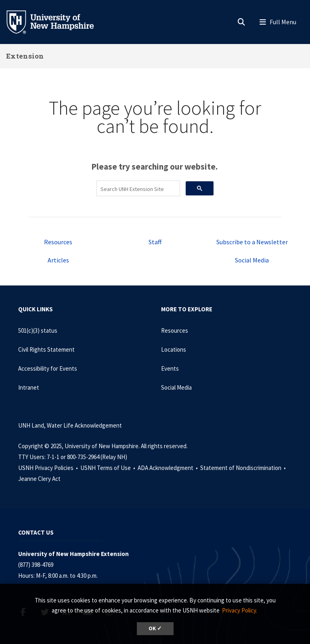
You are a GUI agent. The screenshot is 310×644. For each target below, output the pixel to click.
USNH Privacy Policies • (49, 468)
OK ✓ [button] (155, 628)
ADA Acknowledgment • (168, 468)
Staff (155, 242)
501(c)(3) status (38, 330)
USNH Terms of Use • (108, 468)
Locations (174, 349)
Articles (58, 260)
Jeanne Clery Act (39, 479)
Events (170, 368)
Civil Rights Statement (46, 349)
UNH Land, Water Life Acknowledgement (70, 425)
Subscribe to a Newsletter (252, 242)
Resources (58, 242)
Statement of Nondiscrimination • (244, 468)
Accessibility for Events (48, 368)
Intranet (29, 387)
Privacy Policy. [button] (240, 610)
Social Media (252, 260)
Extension (25, 56)
